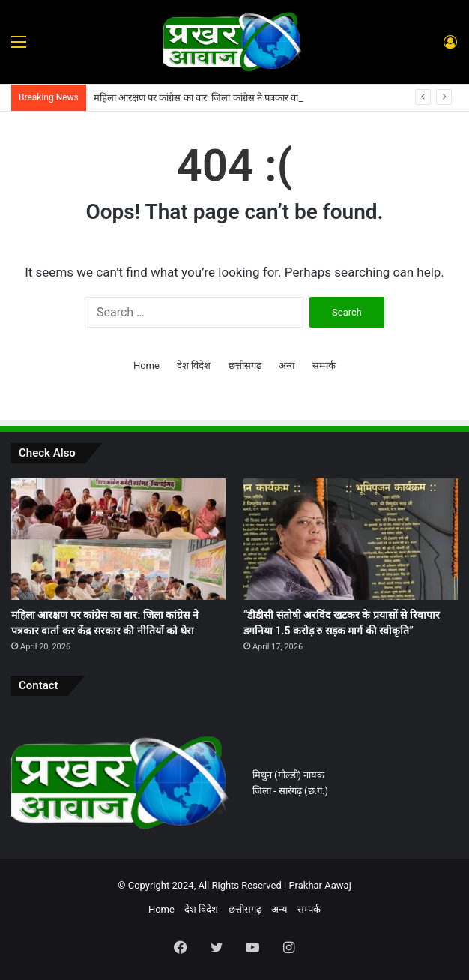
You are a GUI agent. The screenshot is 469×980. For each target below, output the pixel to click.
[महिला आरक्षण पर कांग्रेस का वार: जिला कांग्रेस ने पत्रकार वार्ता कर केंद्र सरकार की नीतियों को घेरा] (118, 539)
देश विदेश (194, 366)
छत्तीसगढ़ (245, 366)
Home (146, 366)
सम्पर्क (324, 366)
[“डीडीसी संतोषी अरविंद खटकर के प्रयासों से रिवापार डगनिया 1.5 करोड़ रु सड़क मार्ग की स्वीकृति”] (351, 539)
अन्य (287, 366)
